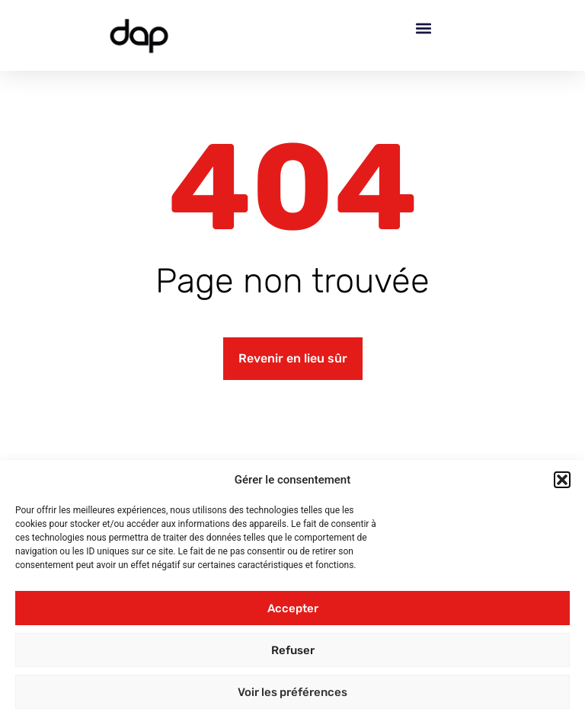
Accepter (293, 608)
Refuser (293, 650)
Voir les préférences (292, 692)
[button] (562, 480)
